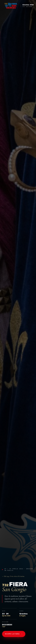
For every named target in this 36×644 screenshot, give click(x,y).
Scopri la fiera (14, 634)
